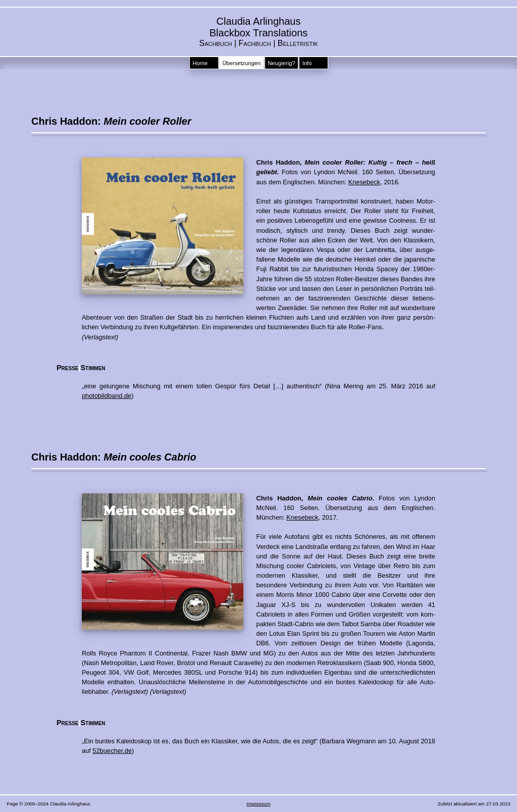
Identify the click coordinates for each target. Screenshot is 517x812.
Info (307, 63)
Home (200, 63)
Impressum (258, 804)
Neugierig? (281, 63)
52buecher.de (112, 751)
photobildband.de (107, 396)
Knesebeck (364, 182)
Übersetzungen (241, 63)
